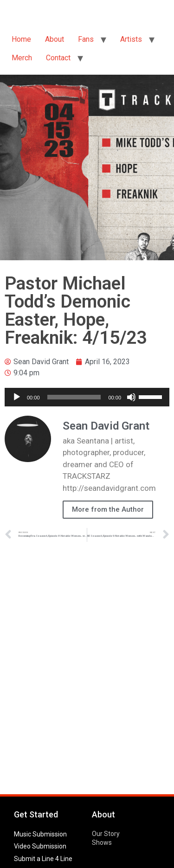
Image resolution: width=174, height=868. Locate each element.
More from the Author (108, 509)
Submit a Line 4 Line (43, 859)
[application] (87, 397)
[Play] (17, 397)
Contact (58, 58)
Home (21, 39)
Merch (22, 58)
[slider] (74, 397)
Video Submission (40, 846)
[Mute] (131, 397)
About (55, 39)
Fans (86, 39)
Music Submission (40, 834)
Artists (131, 39)
